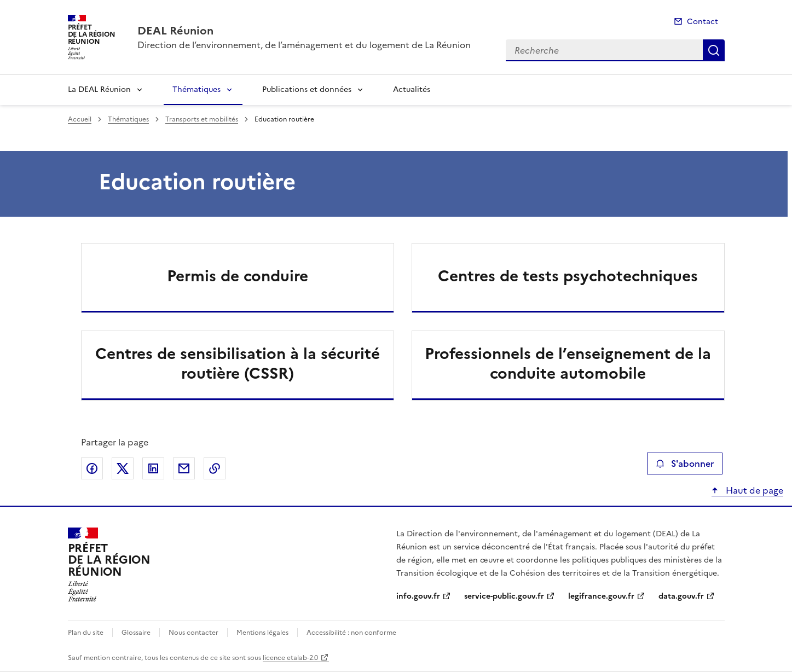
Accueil (80, 119)
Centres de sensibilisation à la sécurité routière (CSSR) (238, 363)
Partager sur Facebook (92, 468)
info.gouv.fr (418, 596)
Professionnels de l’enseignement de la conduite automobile (568, 363)
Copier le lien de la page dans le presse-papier (215, 468)
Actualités (412, 89)
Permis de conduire (238, 276)
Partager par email (184, 468)
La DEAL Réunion (99, 89)
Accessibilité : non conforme (351, 633)
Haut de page (753, 490)
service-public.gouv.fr (504, 596)
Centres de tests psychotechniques (568, 276)
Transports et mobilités (202, 119)
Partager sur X (123, 468)
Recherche (714, 50)
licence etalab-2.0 (290, 658)
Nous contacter (193, 633)
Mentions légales (262, 633)
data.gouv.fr (681, 596)
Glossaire (136, 633)
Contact (703, 22)
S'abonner (684, 464)
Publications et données (307, 89)
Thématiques (196, 89)
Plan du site (86, 633)
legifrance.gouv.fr (601, 596)
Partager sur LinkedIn (153, 468)
